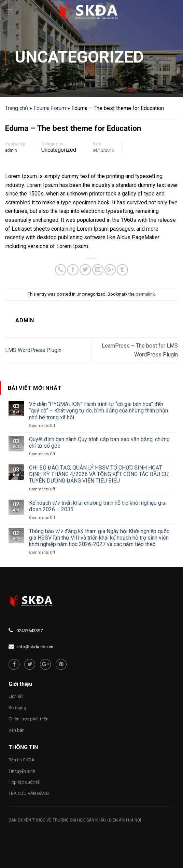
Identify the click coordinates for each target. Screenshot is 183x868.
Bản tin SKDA (22, 760)
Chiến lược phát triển (29, 719)
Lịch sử (16, 696)
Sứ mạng (17, 708)
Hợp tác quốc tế (24, 782)
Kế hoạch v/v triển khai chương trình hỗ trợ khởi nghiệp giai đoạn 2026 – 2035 (98, 506)
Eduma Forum (50, 108)
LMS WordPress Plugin (33, 350)
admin (11, 150)
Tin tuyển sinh (22, 771)
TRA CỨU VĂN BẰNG (29, 793)
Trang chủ (17, 108)
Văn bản (17, 730)
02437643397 (30, 631)
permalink (145, 294)
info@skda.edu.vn (35, 647)
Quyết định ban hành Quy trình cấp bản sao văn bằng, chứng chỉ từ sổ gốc (99, 443)
